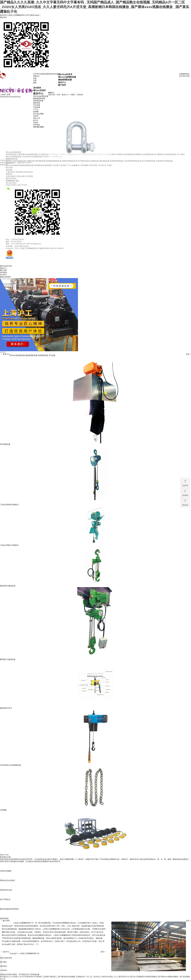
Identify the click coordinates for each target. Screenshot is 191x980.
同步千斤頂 (4, 855)
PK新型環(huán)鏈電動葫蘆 (10, 765)
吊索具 (36, 123)
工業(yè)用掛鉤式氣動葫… (10, 505)
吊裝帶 (36, 116)
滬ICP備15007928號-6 (55, 248)
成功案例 (37, 88)
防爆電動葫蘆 (38, 101)
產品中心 (62, 82)
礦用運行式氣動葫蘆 (8, 659)
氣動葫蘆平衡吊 (6, 708)
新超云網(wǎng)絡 (22, 246)
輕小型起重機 (38, 114)
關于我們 (62, 85)
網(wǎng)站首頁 (65, 74)
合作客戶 (3, 275)
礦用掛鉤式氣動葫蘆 (8, 586)
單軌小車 (37, 118)
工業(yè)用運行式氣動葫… (10, 545)
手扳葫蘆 (37, 107)
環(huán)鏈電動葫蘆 (67, 77)
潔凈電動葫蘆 (5, 444)
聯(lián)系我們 (39, 90)
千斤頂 (36, 109)
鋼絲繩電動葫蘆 (65, 80)
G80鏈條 (3, 810)
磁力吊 (36, 120)
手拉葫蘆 (37, 105)
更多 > (189, 354)
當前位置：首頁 (54, 95)
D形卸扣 (80, 95)
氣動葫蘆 (37, 103)
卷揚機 (36, 112)
